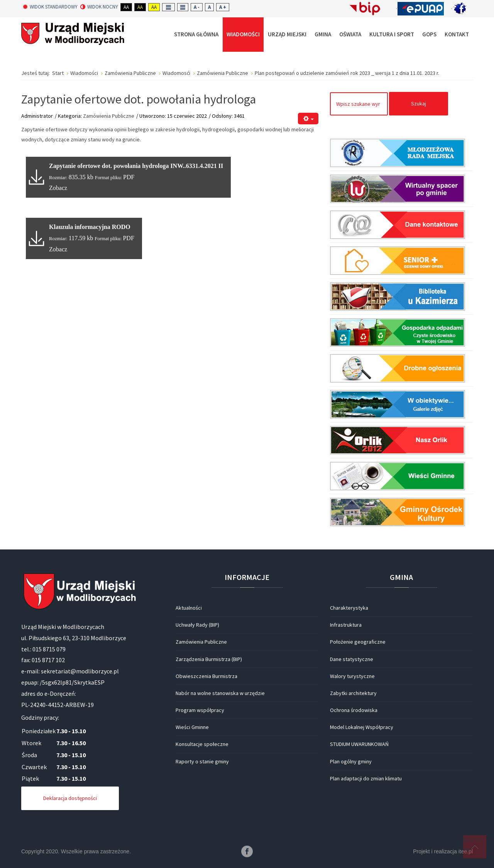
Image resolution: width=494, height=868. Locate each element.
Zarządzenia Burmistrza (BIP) (209, 659)
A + (223, 7)
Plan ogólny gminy (351, 761)
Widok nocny (99, 7)
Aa (126, 7)
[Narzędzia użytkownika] (308, 119)
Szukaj (419, 103)
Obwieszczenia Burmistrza (206, 676)
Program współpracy (200, 710)
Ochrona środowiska (354, 710)
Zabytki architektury (353, 693)
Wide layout (183, 7)
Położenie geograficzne (358, 642)
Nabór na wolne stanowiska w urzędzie (220, 693)
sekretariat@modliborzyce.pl (80, 671)
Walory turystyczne (352, 676)
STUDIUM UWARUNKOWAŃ (359, 744)
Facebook (247, 851)
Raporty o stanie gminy (202, 761)
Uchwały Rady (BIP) (197, 625)
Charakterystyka (349, 608)
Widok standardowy (50, 7)
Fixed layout (168, 7)
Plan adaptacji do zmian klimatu (366, 778)
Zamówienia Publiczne (109, 116)
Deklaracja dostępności (70, 798)
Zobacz (58, 188)
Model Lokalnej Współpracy (362, 727)
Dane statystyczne (352, 659)
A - (197, 7)
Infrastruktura (346, 625)
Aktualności (189, 608)
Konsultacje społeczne (202, 744)
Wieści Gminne (192, 727)
